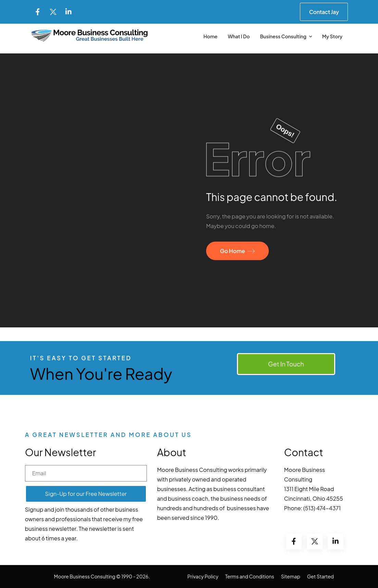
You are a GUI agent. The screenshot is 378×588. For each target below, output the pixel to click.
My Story (332, 36)
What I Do (239, 36)
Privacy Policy (203, 576)
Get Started (320, 576)
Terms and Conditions (250, 576)
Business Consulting (283, 36)
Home (210, 36)
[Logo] (90, 36)
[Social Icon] (38, 12)
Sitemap (291, 576)
